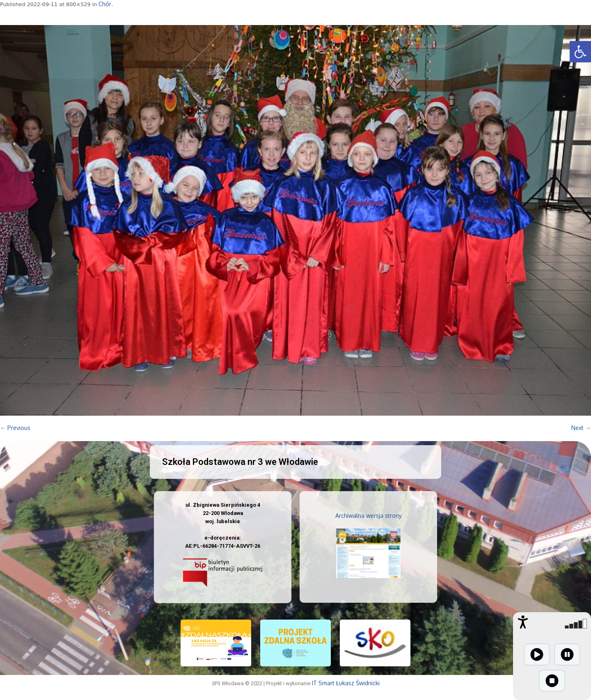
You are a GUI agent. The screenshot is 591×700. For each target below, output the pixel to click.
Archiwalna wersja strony (369, 516)
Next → (581, 428)
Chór (105, 4)
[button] (580, 52)
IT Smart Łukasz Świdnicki (346, 683)
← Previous (15, 428)
